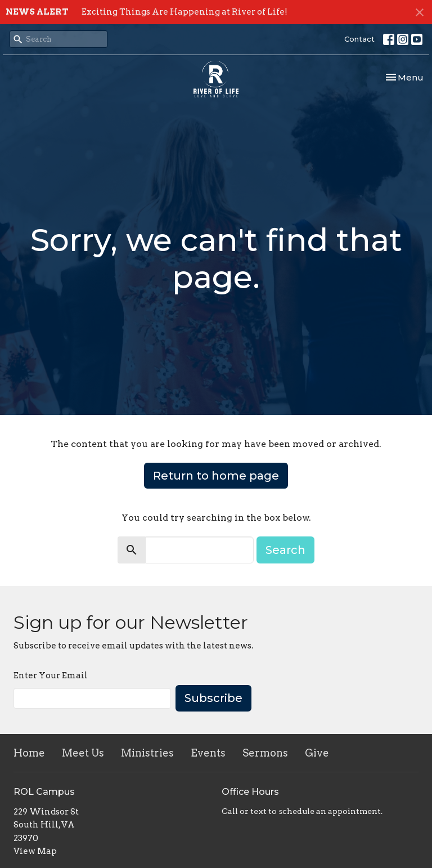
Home (29, 753)
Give (317, 753)
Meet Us (83, 753)
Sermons (265, 753)
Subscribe (213, 698)
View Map (35, 851)
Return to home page (216, 476)
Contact (359, 39)
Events (208, 753)
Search (285, 550)
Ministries (147, 753)
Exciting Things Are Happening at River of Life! (184, 12)
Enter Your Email (51, 675)
